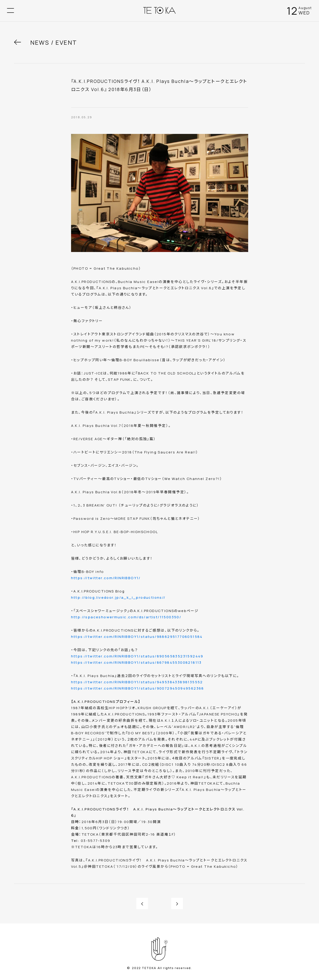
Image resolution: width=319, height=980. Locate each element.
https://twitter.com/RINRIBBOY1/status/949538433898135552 (137, 682)
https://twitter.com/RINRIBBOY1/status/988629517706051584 (137, 637)
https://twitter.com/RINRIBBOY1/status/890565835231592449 (137, 656)
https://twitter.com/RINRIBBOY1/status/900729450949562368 (138, 688)
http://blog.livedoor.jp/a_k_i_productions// (118, 597)
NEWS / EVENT (54, 43)
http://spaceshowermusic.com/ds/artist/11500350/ (126, 617)
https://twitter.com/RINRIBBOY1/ (106, 578)
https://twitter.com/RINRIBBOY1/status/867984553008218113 (136, 662)
